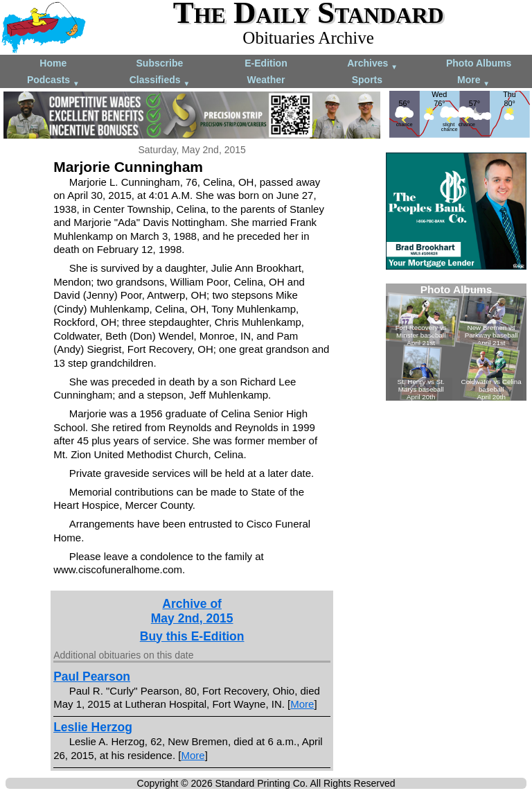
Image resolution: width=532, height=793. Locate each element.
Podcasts (53, 81)
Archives (372, 64)
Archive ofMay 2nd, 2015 (192, 611)
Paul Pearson (92, 677)
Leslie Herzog (93, 727)
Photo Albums (479, 63)
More (473, 81)
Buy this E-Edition (192, 636)
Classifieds (160, 81)
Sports (367, 80)
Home (53, 63)
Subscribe (160, 63)
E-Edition (266, 63)
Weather (266, 80)
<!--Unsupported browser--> (456, 342)
